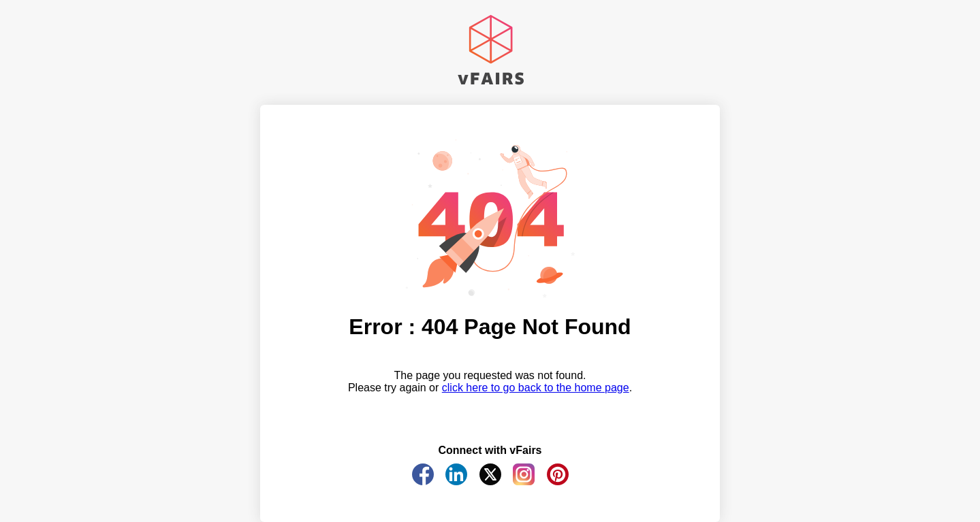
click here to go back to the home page (536, 388)
